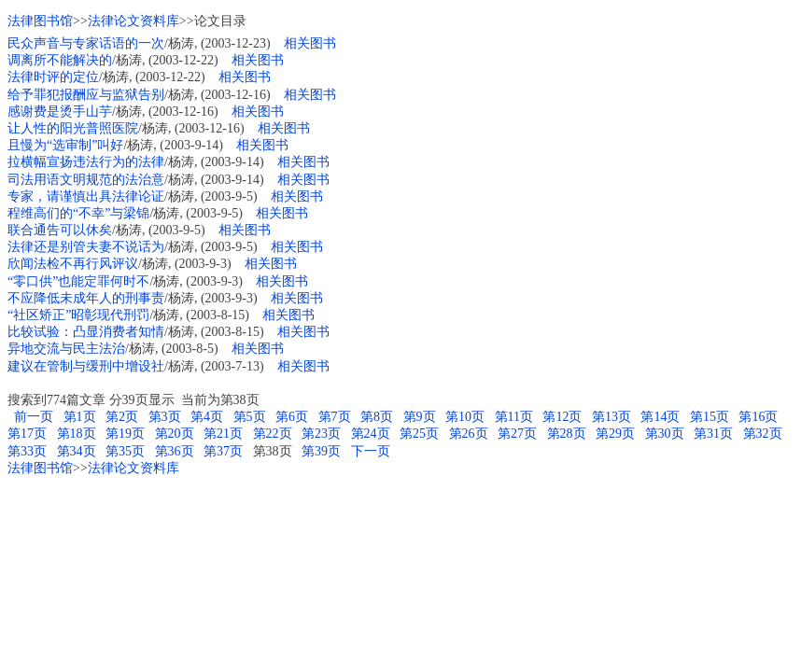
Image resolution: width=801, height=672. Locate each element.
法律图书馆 (40, 21)
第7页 (335, 417)
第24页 (371, 434)
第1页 (80, 417)
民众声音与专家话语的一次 (86, 43)
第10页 (465, 417)
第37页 (223, 451)
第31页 (713, 434)
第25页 (419, 434)
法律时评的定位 (53, 77)
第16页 (758, 417)
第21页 (223, 434)
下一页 (371, 451)
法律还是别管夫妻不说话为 (86, 247)
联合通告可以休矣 (60, 230)
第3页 (165, 417)
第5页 (250, 417)
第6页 (292, 417)
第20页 (175, 434)
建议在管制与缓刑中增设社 (86, 366)
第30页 (665, 434)
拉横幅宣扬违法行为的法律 (86, 162)
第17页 (27, 434)
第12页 (562, 417)
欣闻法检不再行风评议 (73, 264)
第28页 (567, 434)
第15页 (710, 417)
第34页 (77, 451)
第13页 (611, 417)
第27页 (517, 434)
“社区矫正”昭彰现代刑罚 (78, 315)
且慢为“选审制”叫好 (65, 145)
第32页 (763, 434)
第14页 (660, 417)
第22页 (273, 434)
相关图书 (310, 43)
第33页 (27, 451)
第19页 (125, 434)
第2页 (122, 417)
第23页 (321, 434)
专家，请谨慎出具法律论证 (86, 196)
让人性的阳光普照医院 (73, 128)
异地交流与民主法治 (66, 349)
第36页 (175, 451)
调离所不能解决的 (60, 60)
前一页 (32, 417)
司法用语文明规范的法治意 (86, 180)
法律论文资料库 (133, 21)
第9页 (420, 417)
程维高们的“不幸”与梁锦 (78, 213)
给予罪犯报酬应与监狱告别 (86, 95)
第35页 (125, 451)
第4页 (207, 417)
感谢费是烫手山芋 (60, 112)
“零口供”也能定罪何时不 (78, 281)
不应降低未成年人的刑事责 (86, 298)
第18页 (77, 434)
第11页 (514, 417)
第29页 (615, 434)
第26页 (469, 434)
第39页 (321, 451)
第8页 (377, 417)
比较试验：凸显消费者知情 (86, 332)
